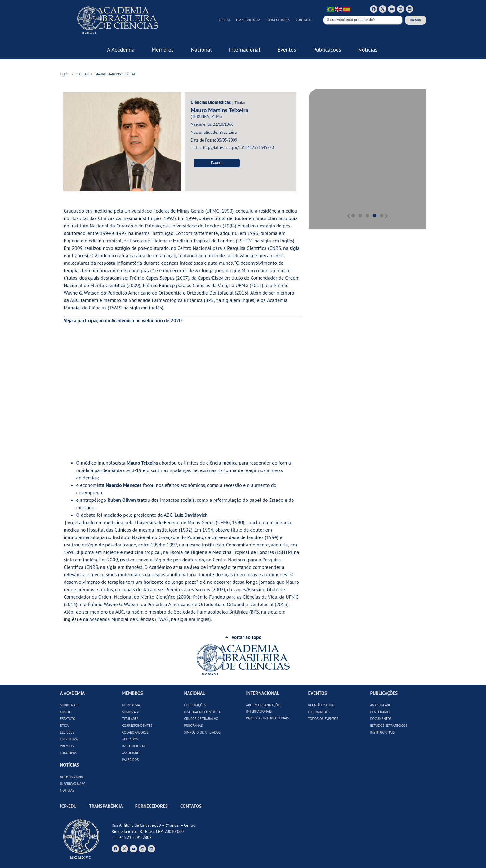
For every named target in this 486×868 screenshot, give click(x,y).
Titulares (130, 719)
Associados (132, 753)
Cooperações (195, 705)
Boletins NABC (72, 777)
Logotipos (69, 753)
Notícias (67, 790)
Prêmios (67, 746)
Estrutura (69, 739)
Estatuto (68, 719)
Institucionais (134, 746)
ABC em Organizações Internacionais (264, 708)
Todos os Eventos (323, 719)
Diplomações (319, 712)
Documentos (381, 719)
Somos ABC (131, 712)
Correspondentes (137, 726)
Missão (66, 712)
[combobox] (363, 20)
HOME (65, 74)
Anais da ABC (380, 705)
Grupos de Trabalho (201, 719)
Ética (65, 726)
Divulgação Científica (202, 712)
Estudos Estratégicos (389, 726)
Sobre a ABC (70, 705)
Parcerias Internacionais (267, 718)
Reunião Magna (321, 705)
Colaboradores (135, 732)
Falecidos (130, 760)
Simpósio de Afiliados (202, 732)
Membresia (131, 705)
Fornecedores (278, 20)
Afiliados (130, 739)
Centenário (380, 712)
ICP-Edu (224, 20)
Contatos (303, 20)
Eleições (67, 732)
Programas (193, 726)
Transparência (248, 20)
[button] (322, 154)
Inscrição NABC (73, 784)
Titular (82, 74)
